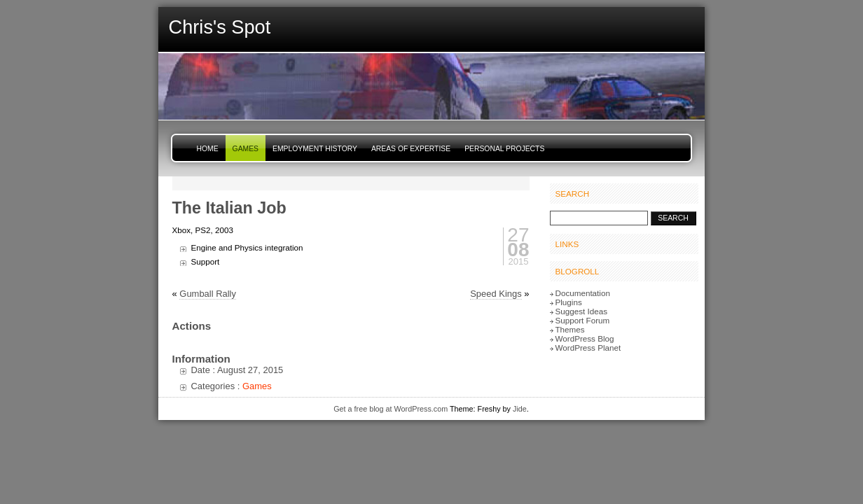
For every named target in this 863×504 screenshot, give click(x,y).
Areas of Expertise (411, 149)
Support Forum (583, 320)
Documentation (583, 293)
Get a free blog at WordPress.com (391, 409)
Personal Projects (504, 149)
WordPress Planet (588, 348)
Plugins (569, 302)
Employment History (315, 149)
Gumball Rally (208, 294)
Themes (570, 329)
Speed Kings (496, 294)
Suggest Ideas (582, 311)
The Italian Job (229, 208)
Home (208, 149)
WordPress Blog (585, 338)
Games (246, 149)
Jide (520, 409)
